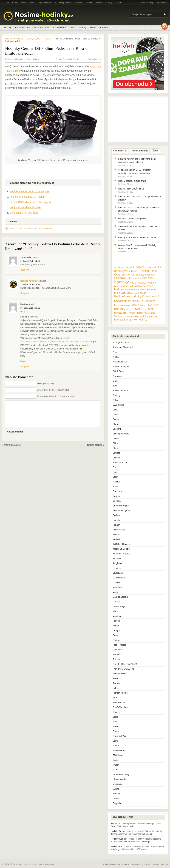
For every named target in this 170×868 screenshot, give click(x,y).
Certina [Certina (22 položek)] (119, 275)
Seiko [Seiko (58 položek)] (135, 305)
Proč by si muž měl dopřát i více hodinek (137, 237)
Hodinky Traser (118, 831)
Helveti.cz (115, 824)
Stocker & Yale (120, 736)
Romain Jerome (120, 693)
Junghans (117, 563)
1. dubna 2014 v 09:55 (30, 284)
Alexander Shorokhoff (123, 347)
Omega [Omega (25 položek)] (126, 293)
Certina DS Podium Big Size (25, 207)
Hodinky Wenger (119, 839)
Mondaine (117, 616)
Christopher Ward (121, 434)
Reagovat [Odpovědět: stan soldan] (25, 270)
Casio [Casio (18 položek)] (153, 271)
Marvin (116, 592)
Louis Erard (118, 573)
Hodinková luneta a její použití (132, 219)
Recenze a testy (23, 28)
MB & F (116, 602)
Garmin (116, 496)
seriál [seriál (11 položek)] (143, 305)
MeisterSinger (119, 607)
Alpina (116, 357)
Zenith (116, 798)
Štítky (155, 151)
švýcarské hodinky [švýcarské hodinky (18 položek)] (136, 320)
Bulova (116, 400)
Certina (59, 59)
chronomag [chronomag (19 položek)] (131, 274)
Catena (116, 415)
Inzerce (89, 2)
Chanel (116, 424)
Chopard (117, 429)
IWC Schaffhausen (121, 544)
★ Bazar (104, 28)
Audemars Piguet (121, 367)
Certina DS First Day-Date (24, 213)
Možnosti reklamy (47, 864)
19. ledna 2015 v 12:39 (30, 308)
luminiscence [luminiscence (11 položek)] (132, 289)
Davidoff (117, 453)
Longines (117, 568)
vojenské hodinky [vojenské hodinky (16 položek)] (138, 316)
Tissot (115, 760)
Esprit (115, 477)
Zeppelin (117, 803)
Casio (115, 410)
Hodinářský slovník (63, 2)
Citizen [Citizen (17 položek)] (118, 278)
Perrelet (116, 655)
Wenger (116, 794)
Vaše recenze (60, 28)
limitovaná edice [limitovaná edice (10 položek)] (123, 286)
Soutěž (99, 2)
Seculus (116, 712)
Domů (6, 2)
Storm (115, 741)
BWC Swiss (118, 405)
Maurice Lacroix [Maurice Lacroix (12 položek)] (148, 289)
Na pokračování (42, 28)
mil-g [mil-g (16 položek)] (117, 293)
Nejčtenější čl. (120, 151)
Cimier (116, 439)
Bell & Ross (118, 371)
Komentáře (162, 2)
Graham (116, 515)
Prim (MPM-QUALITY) (123, 669)
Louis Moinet (119, 578)
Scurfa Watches (120, 707)
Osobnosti (67, 59)
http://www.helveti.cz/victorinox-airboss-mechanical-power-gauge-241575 (55, 342)
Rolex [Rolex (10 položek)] (127, 305)
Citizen (116, 443)
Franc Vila (117, 491)
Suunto (116, 746)
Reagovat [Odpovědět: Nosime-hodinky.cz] (25, 293)
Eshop (15, 2)
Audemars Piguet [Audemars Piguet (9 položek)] (123, 267)
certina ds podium (36, 229)
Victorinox (117, 784)
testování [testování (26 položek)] (120, 313)
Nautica (116, 621)
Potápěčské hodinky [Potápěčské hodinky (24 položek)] (128, 296)
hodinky (49, 229)
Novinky (8, 28)
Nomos (116, 626)
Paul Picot (117, 650)
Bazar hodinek (28, 2)
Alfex (115, 352)
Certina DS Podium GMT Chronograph (31, 202)
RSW (115, 698)
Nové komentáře (140, 151)
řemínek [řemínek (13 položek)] (119, 320)
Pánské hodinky (80, 59)
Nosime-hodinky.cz (14, 39)
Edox (115, 467)
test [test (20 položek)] (151, 309)
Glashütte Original (121, 511)
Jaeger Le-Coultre (121, 549)
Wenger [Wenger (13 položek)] (153, 316)
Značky (83, 28)
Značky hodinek (44, 2)
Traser (116, 765)
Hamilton (117, 520)
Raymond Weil (120, 674)
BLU (115, 386)
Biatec (116, 381)
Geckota (117, 501)
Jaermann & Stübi (121, 554)
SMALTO (117, 727)
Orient (116, 635)
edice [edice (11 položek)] (144, 278)
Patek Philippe (119, 645)
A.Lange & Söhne (121, 343)
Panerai (116, 640)
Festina (116, 482)
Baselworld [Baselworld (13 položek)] (132, 271)
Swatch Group (119, 751)
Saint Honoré (119, 703)
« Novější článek (11, 450)
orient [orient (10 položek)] (134, 293)
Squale (116, 731)
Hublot (116, 535)
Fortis (115, 487)
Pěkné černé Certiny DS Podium (27, 197)
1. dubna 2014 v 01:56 (30, 261)
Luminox (117, 583)
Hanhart (116, 525)
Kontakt (119, 2)
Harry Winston (119, 530)
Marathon (117, 587)
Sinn (115, 722)
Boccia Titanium (120, 391)
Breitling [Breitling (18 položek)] (144, 271)
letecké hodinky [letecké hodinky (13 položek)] (147, 283)
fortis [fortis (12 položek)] (151, 278)
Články (150, 2)
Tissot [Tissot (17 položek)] (131, 313)
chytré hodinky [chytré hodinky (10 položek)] (147, 275)
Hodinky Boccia (118, 846)
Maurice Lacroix (120, 597)
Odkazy (109, 2)
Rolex (115, 688)
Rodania (117, 683)
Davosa (116, 458)
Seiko (115, 717)
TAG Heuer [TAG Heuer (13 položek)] (141, 309)
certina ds (21, 229)
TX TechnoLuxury (121, 774)
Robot (115, 679)
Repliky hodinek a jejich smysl (132, 181)
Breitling (116, 395)
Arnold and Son (120, 362)
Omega (116, 631)
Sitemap (164, 864)
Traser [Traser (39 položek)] (140, 313)
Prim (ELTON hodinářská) (125, 664)
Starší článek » (96, 450)
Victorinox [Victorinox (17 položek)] (120, 316)
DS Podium (14, 71)
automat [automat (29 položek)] (139, 267)
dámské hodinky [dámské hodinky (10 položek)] (132, 278)
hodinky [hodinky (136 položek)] (122, 282)
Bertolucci (117, 376)
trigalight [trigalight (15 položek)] (150, 313)
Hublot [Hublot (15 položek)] (133, 283)
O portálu (78, 2)
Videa (72, 28)
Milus (115, 611)
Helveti (35, 864)
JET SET (117, 559)
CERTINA (95, 66)
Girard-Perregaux (121, 506)
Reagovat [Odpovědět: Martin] (25, 367)
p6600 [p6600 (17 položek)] (142, 293)
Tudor (115, 770)
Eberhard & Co (120, 463)
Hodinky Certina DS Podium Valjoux (29, 191)
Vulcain (116, 789)
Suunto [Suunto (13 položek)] (130, 309)
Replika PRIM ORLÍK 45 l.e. (131, 189)
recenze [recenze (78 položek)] (139, 301)
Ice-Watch (117, 539)
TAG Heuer (118, 755)
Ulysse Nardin (119, 779)
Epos (115, 472)
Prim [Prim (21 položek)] (145, 296)
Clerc (115, 448)
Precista (116, 659)
